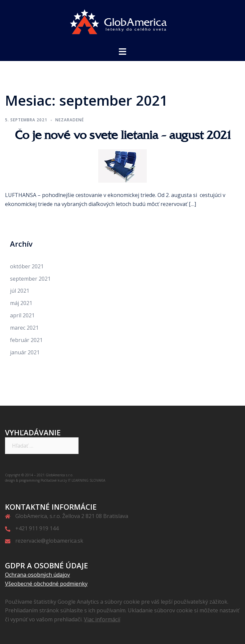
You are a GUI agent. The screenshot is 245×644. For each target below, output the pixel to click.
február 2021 (26, 340)
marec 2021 (24, 328)
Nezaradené (70, 120)
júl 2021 (20, 291)
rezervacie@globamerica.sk (49, 541)
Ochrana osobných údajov (37, 575)
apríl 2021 (22, 315)
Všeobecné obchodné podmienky (46, 584)
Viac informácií (102, 619)
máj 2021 (21, 303)
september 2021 (30, 279)
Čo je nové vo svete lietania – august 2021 (122, 135)
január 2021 (25, 352)
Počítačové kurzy (54, 480)
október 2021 (27, 266)
